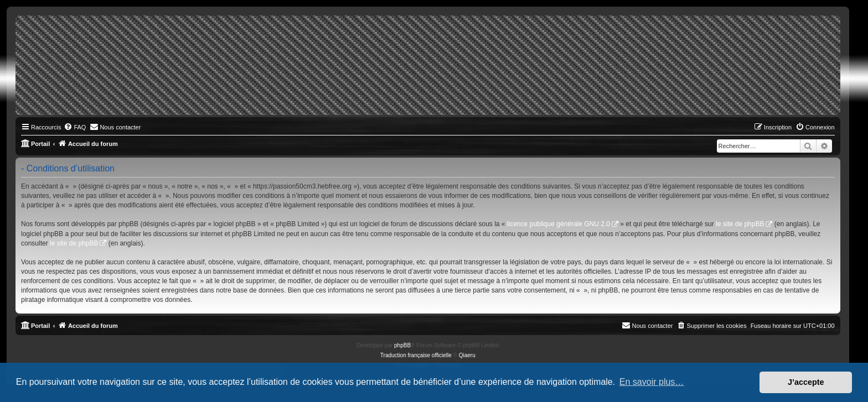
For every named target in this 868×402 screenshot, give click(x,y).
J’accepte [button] (806, 382)
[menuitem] (75, 127)
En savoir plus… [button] (652, 382)
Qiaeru (467, 355)
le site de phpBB (740, 224)
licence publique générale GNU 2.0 (559, 224)
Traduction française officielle (416, 355)
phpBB (402, 345)
